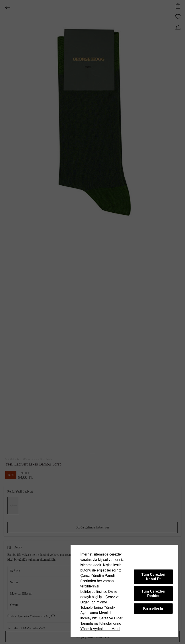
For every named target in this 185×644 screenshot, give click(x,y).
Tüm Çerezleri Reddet (153, 594)
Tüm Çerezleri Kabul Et (153, 577)
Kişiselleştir (153, 608)
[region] (124, 591)
